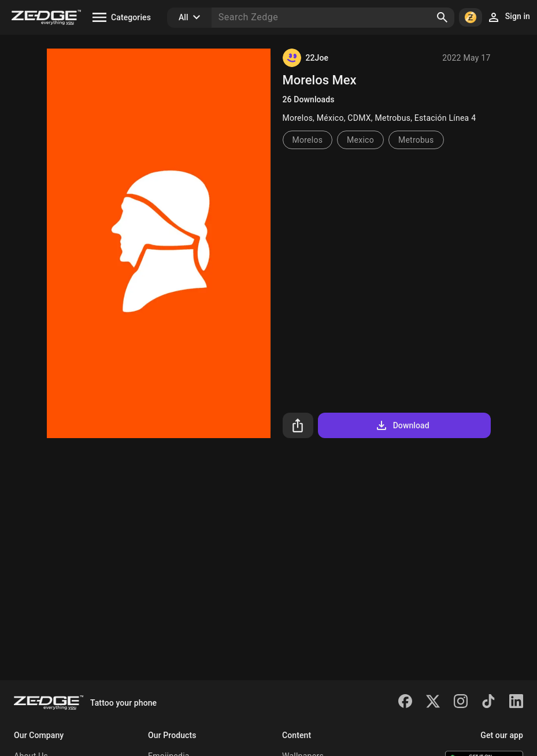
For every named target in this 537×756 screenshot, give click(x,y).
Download (402, 425)
